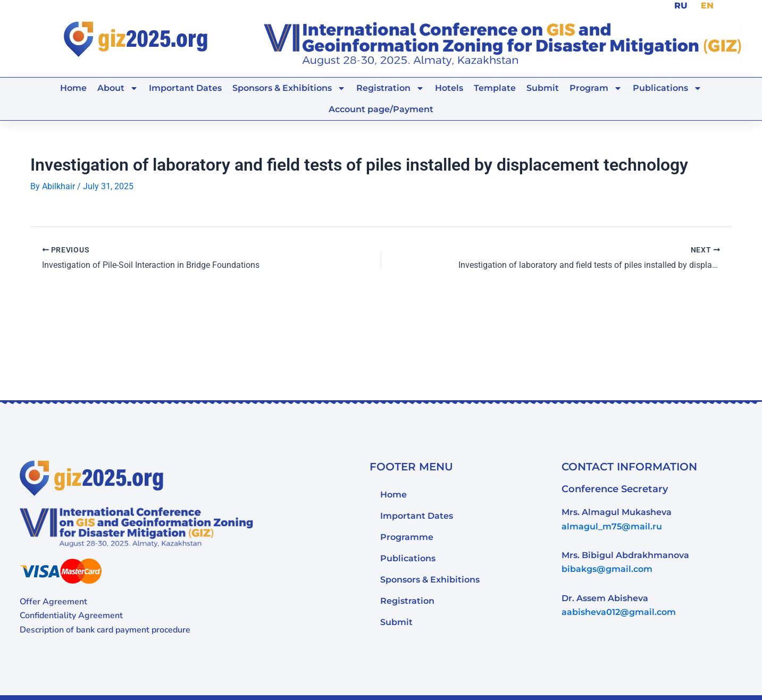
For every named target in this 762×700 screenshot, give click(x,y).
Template (495, 88)
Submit (543, 88)
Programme (407, 537)
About (118, 88)
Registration (390, 88)
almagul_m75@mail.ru (612, 526)
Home (73, 88)
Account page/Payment (381, 109)
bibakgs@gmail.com (607, 569)
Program (596, 88)
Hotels (449, 88)
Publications (667, 88)
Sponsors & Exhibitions (289, 88)
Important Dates (185, 88)
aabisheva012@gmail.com (619, 612)
